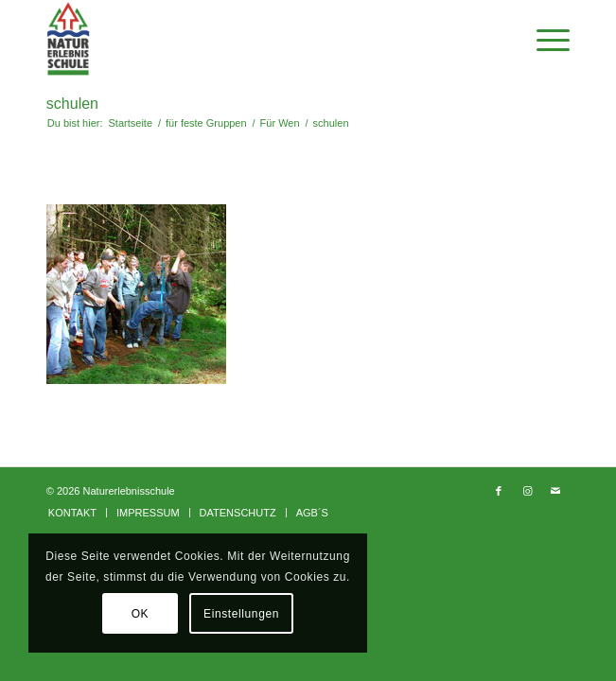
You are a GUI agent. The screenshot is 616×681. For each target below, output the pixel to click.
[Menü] (544, 39)
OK (141, 614)
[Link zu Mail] (555, 491)
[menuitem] (72, 513)
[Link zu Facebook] (499, 491)
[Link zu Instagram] (527, 491)
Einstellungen (241, 614)
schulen (72, 104)
